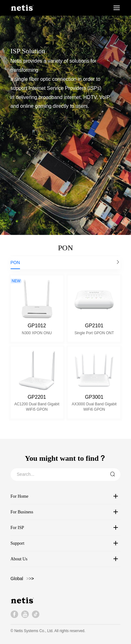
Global (17, 579)
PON (15, 262)
